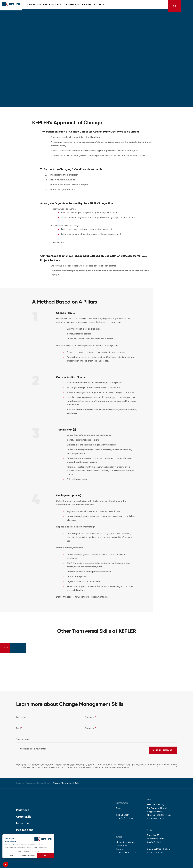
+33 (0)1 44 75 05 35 (128, 852)
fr (164, 6)
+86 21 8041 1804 (157, 852)
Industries (23, 823)
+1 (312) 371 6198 (126, 818)
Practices (23, 810)
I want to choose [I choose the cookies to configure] (28, 856)
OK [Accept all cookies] (46, 856)
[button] (6, 864)
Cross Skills (24, 817)
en (160, 6)
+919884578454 (157, 818)
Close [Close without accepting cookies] (11, 856)
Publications (25, 830)
